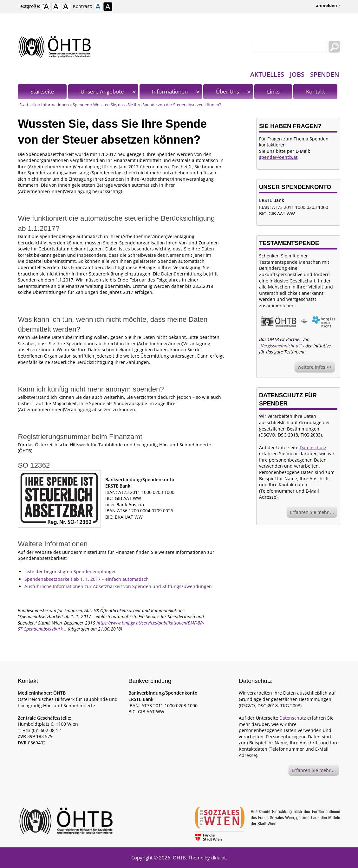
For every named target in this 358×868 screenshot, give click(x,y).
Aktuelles (267, 74)
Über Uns (228, 91)
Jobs (297, 74)
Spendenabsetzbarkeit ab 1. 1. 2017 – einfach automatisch (87, 579)
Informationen (170, 91)
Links (273, 91)
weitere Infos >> (315, 367)
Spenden (325, 74)
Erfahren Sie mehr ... (312, 512)
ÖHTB (179, 858)
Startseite (42, 91)
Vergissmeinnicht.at (280, 346)
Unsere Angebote (102, 91)
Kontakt (316, 91)
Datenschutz (313, 447)
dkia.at (218, 858)
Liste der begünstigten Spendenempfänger (70, 571)
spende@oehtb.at (278, 157)
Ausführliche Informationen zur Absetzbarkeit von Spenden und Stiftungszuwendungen (118, 586)
